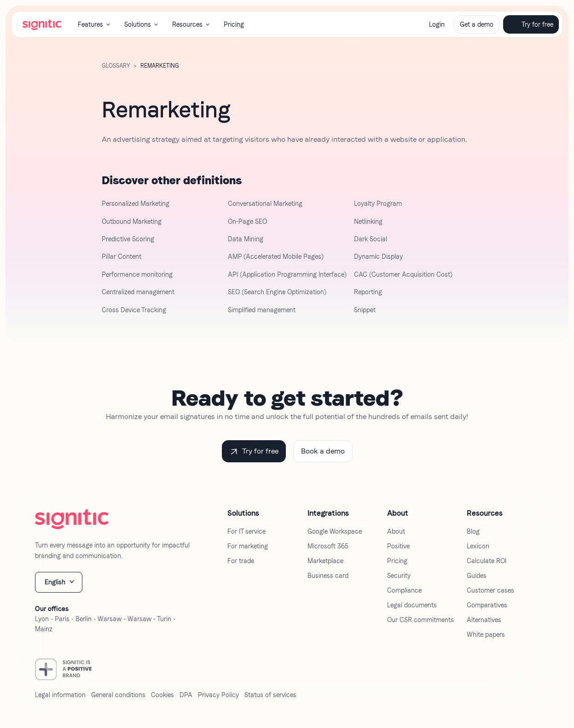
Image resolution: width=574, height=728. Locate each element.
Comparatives (487, 605)
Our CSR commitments (420, 620)
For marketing (248, 546)
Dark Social (371, 239)
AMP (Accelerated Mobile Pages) (276, 256)
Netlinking (368, 221)
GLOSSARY (116, 66)
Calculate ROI (487, 561)
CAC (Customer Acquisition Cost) (403, 274)
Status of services (270, 695)
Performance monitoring (137, 274)
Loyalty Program (378, 204)
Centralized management (138, 292)
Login (437, 24)
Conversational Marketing (265, 204)
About (396, 531)
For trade (241, 561)
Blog (473, 531)
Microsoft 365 (328, 546)
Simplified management (262, 310)
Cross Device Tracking (134, 310)
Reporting (368, 292)
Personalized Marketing (136, 204)
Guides (477, 576)
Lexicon (478, 546)
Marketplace (325, 561)
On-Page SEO (247, 221)
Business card (328, 576)
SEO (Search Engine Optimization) (277, 292)
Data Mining (246, 239)
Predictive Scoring (128, 239)
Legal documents (412, 605)
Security (399, 576)
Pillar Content (122, 256)
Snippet (365, 310)
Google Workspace (335, 531)
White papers (486, 635)
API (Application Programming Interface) (287, 274)
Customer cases (490, 590)
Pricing (234, 24)
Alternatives (484, 620)
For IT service (246, 531)
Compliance (404, 590)
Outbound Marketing (132, 221)
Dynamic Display (378, 256)
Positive (398, 546)
